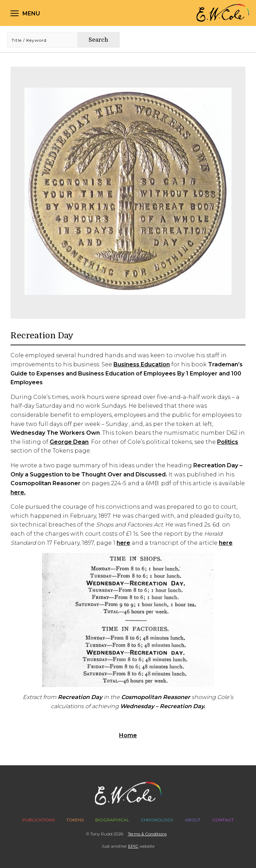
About (193, 820)
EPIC (133, 846)
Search (98, 40)
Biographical (112, 820)
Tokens (75, 820)
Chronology (157, 820)
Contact (223, 820)
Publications (39, 820)
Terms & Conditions (147, 834)
